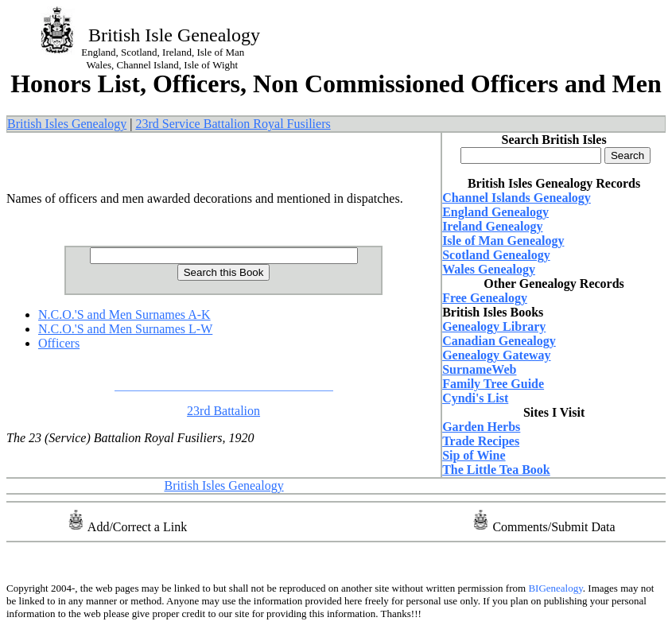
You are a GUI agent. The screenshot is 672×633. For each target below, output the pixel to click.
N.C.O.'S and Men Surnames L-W (125, 329)
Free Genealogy (485, 298)
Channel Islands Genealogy (517, 198)
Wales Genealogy (489, 269)
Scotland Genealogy (496, 255)
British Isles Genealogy (67, 124)
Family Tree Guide (493, 384)
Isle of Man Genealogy (503, 241)
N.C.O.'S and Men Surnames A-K (124, 315)
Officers (59, 343)
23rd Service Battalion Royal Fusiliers (233, 124)
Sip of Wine (474, 455)
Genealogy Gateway (496, 355)
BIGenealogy (554, 588)
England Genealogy (495, 212)
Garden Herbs (481, 427)
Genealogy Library (494, 326)
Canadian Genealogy (499, 341)
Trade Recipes (481, 441)
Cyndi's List (475, 398)
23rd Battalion (223, 411)
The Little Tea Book (496, 470)
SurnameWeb (479, 369)
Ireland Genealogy (492, 226)
